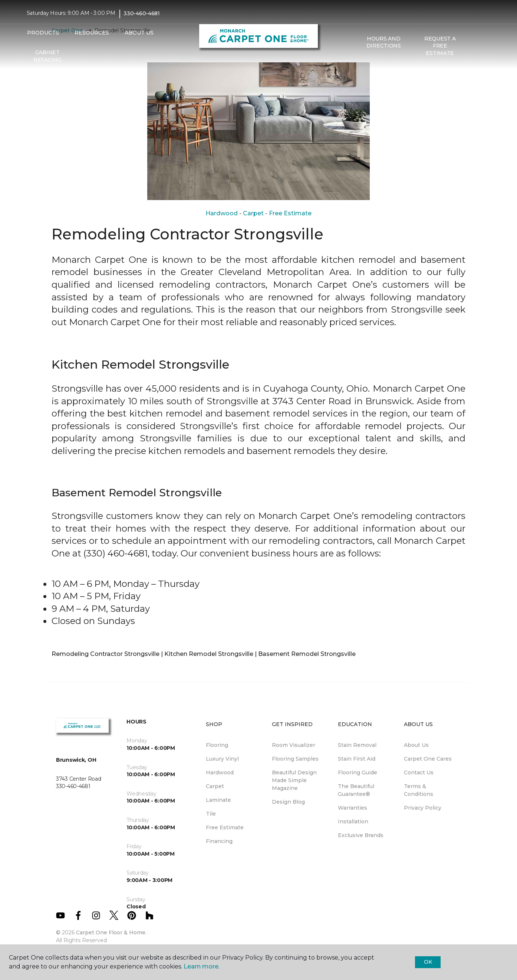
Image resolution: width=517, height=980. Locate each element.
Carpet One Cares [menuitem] (428, 759)
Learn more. (202, 966)
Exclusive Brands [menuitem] (361, 835)
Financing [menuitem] (219, 841)
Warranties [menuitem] (353, 808)
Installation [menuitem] (353, 821)
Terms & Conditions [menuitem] (419, 790)
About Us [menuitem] (416, 745)
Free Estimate (290, 213)
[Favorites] (483, 46)
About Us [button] (139, 33)
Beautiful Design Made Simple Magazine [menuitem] (294, 780)
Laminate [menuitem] (218, 800)
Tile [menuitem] (211, 814)
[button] (474, 46)
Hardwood (222, 213)
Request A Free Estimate (440, 46)
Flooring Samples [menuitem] (295, 759)
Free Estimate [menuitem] (225, 827)
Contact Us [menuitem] (419, 772)
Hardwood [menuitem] (220, 772)
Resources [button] (92, 33)
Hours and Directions (384, 42)
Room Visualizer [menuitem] (294, 745)
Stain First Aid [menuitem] (357, 759)
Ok (428, 962)
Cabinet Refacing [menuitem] (47, 56)
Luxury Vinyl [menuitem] (222, 759)
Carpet (253, 213)
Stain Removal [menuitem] (357, 745)
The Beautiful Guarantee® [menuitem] (356, 790)
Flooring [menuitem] (217, 745)
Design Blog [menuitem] (288, 802)
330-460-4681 (142, 13)
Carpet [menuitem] (215, 786)
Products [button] (43, 33)
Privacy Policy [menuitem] (423, 808)
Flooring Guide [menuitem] (358, 772)
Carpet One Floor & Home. (111, 932)
